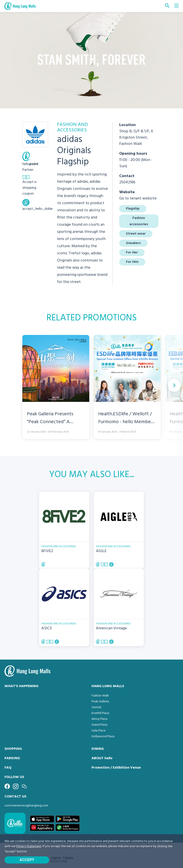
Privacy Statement (29, 846)
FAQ (8, 768)
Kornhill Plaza (100, 713)
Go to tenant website (138, 198)
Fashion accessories (139, 221)
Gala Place (99, 731)
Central (96, 707)
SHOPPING (13, 749)
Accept (27, 860)
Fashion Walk (100, 696)
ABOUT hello (102, 758)
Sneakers (133, 243)
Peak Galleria (100, 702)
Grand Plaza (99, 725)
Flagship (133, 209)
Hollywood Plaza (103, 736)
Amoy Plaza (99, 719)
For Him (132, 262)
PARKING (12, 758)
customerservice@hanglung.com (26, 806)
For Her (132, 253)
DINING (98, 749)
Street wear (136, 234)
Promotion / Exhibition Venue (116, 768)
